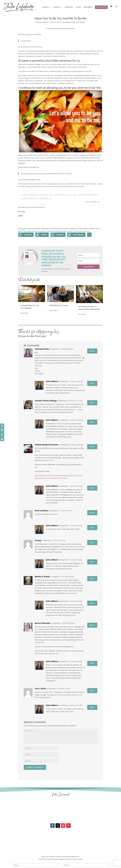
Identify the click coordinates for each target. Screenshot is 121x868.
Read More (24, 313)
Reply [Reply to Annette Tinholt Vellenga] (92, 403)
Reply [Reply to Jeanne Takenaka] (92, 625)
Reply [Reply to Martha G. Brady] (92, 579)
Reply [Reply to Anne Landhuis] (92, 513)
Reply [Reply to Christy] (92, 543)
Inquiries (88, 7)
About (46, 7)
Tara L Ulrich (40, 689)
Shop (78, 7)
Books (57, 7)
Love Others (81, 22)
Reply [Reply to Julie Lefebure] (92, 383)
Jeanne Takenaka (42, 623)
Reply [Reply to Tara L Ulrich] (92, 691)
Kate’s (38, 231)
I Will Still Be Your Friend (59, 305)
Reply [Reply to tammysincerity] (92, 351)
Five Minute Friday (68, 22)
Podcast (69, 7)
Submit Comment (35, 767)
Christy (38, 540)
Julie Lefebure (43, 22)
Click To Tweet (91, 202)
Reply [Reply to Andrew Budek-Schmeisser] (92, 447)
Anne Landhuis (41, 511)
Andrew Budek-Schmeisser (46, 445)
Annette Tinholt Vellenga (46, 401)
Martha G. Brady (42, 577)
